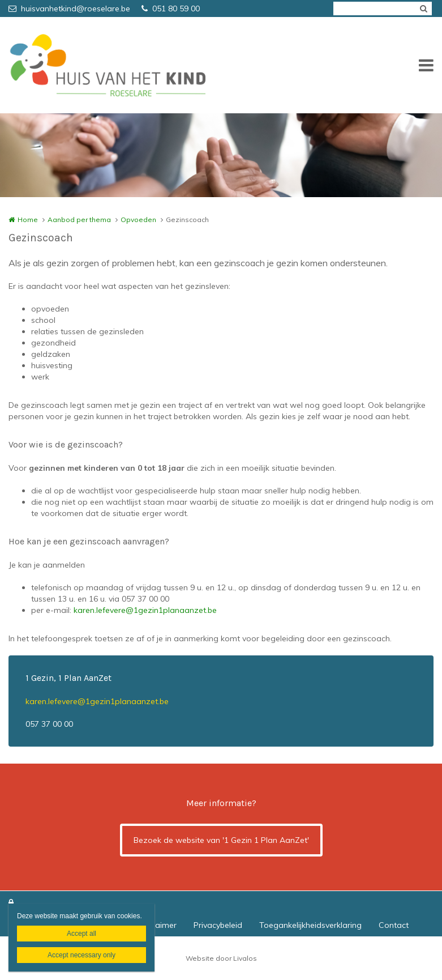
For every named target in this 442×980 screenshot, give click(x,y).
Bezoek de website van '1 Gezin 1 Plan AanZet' (221, 840)
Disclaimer (157, 925)
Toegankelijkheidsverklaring (310, 925)
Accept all (81, 934)
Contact (394, 925)
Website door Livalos (221, 958)
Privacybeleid (218, 925)
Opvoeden (138, 220)
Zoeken (423, 8)
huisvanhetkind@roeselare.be (69, 8)
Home (28, 220)
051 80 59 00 (171, 8)
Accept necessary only (81, 955)
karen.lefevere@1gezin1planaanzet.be (145, 610)
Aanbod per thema (79, 220)
